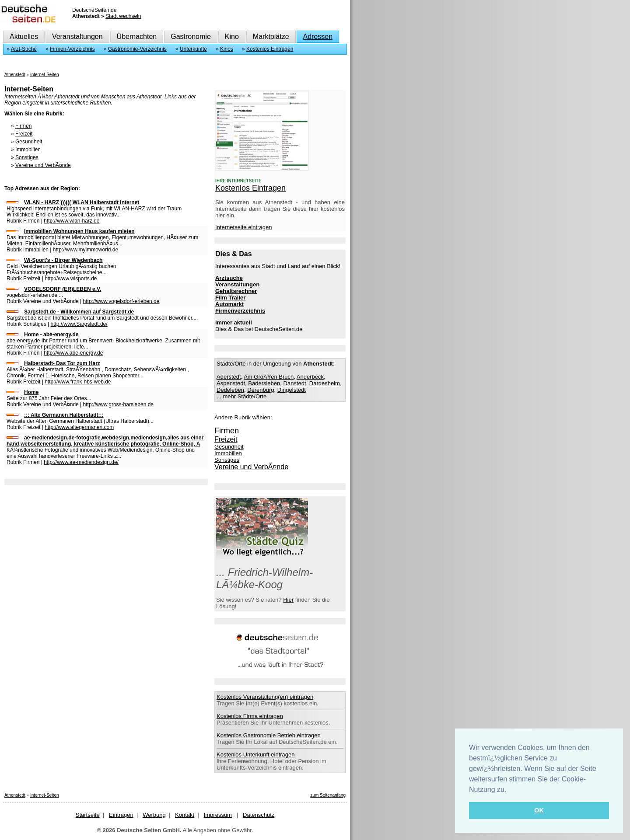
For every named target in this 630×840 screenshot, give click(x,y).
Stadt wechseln (123, 16)
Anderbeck (310, 377)
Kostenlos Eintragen (270, 49)
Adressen (318, 37)
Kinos (227, 49)
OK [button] (539, 810)
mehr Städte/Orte (245, 396)
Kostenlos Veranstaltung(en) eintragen (265, 697)
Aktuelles (24, 37)
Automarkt (229, 304)
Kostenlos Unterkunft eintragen (256, 755)
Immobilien (28, 150)
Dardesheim (325, 383)
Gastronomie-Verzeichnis (137, 49)
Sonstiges (27, 157)
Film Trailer (230, 298)
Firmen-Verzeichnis (72, 49)
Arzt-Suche (24, 49)
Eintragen (121, 815)
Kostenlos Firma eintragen (250, 716)
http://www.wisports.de (71, 279)
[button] (510, 790)
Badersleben (264, 383)
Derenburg (261, 390)
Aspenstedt (231, 383)
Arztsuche (229, 278)
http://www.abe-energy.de (73, 353)
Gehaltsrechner (236, 291)
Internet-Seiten (45, 75)
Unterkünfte (193, 49)
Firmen (23, 126)
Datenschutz (259, 815)
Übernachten (137, 37)
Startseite (88, 815)
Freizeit (24, 134)
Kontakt (185, 815)
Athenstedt (15, 75)
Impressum (218, 815)
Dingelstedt (292, 390)
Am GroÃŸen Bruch (269, 377)
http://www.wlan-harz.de (72, 221)
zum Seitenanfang (328, 795)
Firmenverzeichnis (240, 311)
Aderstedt (229, 377)
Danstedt (295, 383)
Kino (232, 37)
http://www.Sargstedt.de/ (79, 324)
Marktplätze (271, 37)
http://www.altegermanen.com (79, 427)
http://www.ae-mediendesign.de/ (81, 462)
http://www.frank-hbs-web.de (78, 382)
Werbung (154, 815)
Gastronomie (191, 37)
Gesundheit (29, 142)
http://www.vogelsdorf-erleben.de (121, 301)
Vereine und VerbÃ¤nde (43, 165)
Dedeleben (230, 390)
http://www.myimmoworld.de (86, 250)
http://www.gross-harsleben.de (118, 404)
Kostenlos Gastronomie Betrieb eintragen (269, 735)
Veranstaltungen (77, 37)
